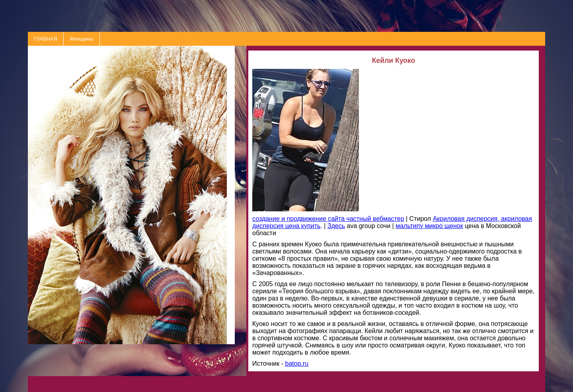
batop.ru (297, 364)
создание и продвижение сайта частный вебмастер (328, 219)
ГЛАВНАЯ (46, 39)
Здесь (336, 226)
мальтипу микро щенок (429, 226)
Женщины (82, 39)
